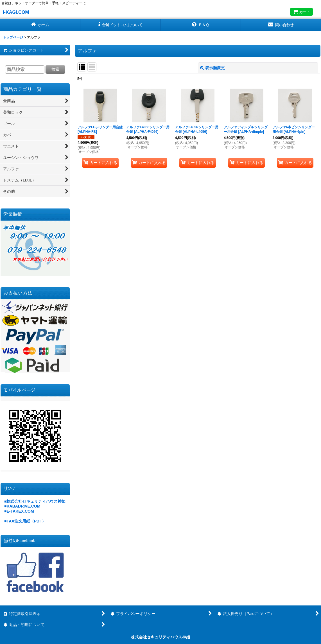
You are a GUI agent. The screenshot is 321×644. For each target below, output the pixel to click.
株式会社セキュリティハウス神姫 (160, 637)
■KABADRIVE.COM (22, 506)
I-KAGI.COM (16, 12)
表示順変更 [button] (213, 68)
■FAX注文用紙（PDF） (25, 521)
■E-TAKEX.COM (19, 511)
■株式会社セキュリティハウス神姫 (35, 501)
